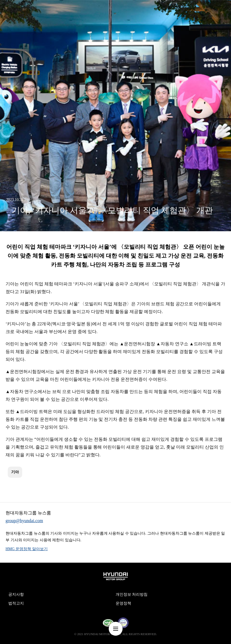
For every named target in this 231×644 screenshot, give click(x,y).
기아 (15, 472)
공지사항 (16, 594)
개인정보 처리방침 (132, 594)
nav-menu (116, 629)
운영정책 (123, 603)
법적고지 (16, 603)
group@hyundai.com (24, 521)
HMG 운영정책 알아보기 (27, 549)
